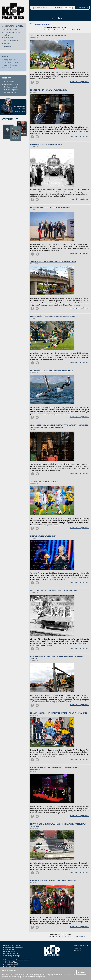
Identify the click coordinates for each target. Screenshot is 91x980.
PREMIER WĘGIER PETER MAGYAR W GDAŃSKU (49, 90)
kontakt (61, 18)
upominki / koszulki (10, 92)
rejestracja (7, 46)
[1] (51, 30)
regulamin (77, 948)
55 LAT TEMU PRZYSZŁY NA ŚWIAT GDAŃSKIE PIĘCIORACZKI (53, 591)
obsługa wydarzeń (10, 60)
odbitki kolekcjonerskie (11, 84)
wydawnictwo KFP (10, 68)
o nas (52, 18)
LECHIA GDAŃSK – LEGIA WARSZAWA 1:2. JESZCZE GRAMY (53, 316)
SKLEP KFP (7, 78)
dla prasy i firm (9, 38)
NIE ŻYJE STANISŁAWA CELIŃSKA (43, 536)
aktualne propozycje (10, 30)
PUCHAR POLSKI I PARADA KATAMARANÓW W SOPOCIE (52, 371)
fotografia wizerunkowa (11, 62)
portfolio (6, 35)
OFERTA (5, 56)
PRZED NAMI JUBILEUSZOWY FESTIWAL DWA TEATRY (51, 207)
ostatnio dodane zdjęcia (12, 32)
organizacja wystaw (10, 65)
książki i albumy (9, 81)
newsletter (7, 43)
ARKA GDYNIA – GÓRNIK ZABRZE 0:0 (44, 482)
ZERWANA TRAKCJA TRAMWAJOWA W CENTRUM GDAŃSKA (53, 262)
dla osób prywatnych (11, 41)
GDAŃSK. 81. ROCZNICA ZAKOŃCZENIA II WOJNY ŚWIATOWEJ (54, 881)
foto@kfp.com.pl (14, 956)
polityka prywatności (81, 946)
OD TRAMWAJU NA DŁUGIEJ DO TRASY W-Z (47, 144)
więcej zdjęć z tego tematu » (80, 82)
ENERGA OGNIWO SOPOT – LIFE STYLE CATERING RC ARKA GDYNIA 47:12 (59, 713)
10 (66, 30)
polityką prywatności (53, 975)
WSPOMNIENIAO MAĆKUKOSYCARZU (19, 109)
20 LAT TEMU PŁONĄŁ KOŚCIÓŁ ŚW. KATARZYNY (49, 36)
